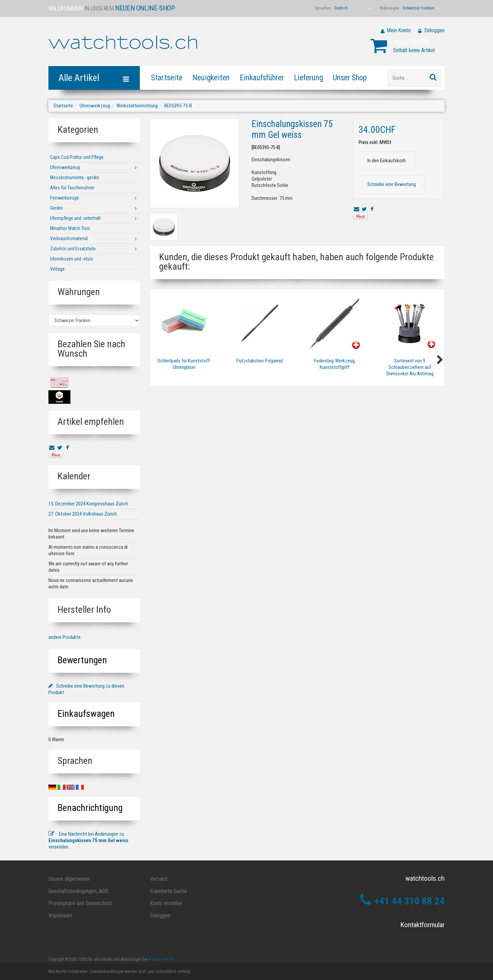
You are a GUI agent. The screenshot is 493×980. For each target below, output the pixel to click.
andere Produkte (65, 637)
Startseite (167, 78)
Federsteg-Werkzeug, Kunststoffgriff (335, 364)
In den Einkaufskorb (387, 161)
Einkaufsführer (262, 78)
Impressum (60, 915)
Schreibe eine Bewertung (392, 184)
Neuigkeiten (211, 78)
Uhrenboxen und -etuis (72, 259)
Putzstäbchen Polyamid (260, 361)
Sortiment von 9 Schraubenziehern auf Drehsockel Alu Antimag (410, 367)
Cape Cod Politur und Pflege (77, 157)
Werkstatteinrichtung (137, 106)
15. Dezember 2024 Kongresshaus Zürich (88, 504)
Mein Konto (399, 30)
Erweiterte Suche (168, 891)
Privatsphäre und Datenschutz (80, 903)
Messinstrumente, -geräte (75, 178)
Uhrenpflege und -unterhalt (75, 218)
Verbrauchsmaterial (69, 238)
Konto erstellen (166, 903)
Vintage (57, 269)
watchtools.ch (161, 959)
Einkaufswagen (86, 714)
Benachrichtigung (90, 808)
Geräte (56, 208)
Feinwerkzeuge (65, 198)
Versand (159, 879)
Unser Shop (350, 78)
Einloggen (434, 30)
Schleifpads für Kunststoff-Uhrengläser (184, 364)
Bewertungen (82, 660)
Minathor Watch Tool (70, 228)
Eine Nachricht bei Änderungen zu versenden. (88, 840)
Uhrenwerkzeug (95, 106)
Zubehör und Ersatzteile (73, 249)
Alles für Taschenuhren (72, 188)
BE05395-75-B (178, 106)
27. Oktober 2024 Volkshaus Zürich (83, 514)
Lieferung (308, 78)
